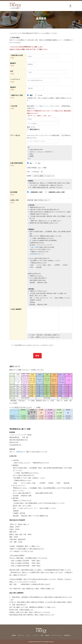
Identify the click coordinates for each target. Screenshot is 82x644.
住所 (12, 71)
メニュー (37, 106)
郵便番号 (13, 63)
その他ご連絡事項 (16, 309)
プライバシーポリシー (57, 635)
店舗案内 (14, 635)
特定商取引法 (67, 635)
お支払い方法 (14, 200)
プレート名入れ (15, 135)
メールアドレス (15, 79)
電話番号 (13, 87)
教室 (42, 635)
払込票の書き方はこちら (37, 254)
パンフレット (47, 106)
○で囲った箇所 (34, 247)
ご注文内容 (14, 106)
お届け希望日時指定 (17, 163)
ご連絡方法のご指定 (17, 95)
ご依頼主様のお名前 (17, 55)
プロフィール (21, 635)
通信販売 (19, 452)
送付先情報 (14, 192)
